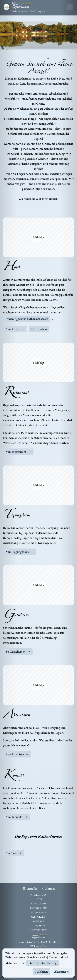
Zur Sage (13, 853)
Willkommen (38, 895)
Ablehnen (42, 971)
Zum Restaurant (18, 452)
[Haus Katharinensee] (25, 7)
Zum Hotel (15, 329)
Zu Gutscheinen (18, 651)
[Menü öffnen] (70, 7)
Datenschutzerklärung (43, 963)
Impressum (38, 926)
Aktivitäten (38, 917)
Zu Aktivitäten (17, 754)
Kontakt (38, 921)
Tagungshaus (39, 908)
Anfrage (48, 889)
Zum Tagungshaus (19, 552)
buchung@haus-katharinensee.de (27, 319)
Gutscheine (38, 912)
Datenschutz (39, 930)
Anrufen (30, 889)
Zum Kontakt (16, 817)
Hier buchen (39, 329)
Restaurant (38, 904)
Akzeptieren (62, 971)
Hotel (38, 899)
